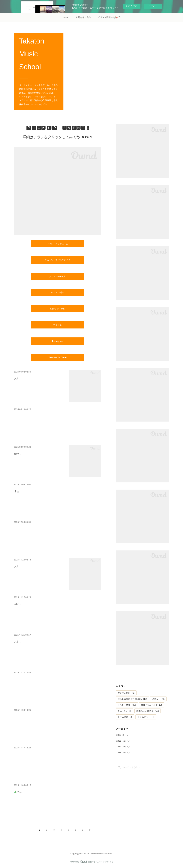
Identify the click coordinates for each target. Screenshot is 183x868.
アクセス (58, 325)
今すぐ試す (131, 6)
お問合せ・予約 (83, 17)
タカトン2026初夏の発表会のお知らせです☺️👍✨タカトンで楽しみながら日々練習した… (39, 393)
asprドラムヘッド (151, 705)
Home (66, 17)
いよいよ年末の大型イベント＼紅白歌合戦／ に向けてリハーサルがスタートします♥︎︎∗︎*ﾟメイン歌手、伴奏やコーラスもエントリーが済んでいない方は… (57, 651)
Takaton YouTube (58, 357)
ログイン (153, 6)
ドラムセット (146, 717)
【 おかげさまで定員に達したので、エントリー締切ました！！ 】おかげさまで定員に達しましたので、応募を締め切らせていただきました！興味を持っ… (58, 500)
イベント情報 (127, 705)
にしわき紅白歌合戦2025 (132, 699)
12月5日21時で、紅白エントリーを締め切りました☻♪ (57, 490)
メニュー (158, 699)
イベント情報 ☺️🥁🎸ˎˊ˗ (109, 17)
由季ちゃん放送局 (148, 711)
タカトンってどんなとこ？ (58, 260)
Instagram (58, 341)
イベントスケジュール (58, 244)
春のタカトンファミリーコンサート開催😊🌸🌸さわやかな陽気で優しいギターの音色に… (39, 468)
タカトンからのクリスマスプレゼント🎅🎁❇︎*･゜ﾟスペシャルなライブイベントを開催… (39, 581)
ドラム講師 (125, 717)
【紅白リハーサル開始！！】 (37, 641)
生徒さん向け (126, 693)
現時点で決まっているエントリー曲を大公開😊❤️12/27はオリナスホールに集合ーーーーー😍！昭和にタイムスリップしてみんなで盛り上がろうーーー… (57, 613)
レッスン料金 (58, 292)
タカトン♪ (124, 711)
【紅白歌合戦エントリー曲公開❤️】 (43, 603)
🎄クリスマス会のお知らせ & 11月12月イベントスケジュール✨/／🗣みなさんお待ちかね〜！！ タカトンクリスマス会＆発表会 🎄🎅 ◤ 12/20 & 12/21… (57, 807)
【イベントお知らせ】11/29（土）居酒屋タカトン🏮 (56, 716)
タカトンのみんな (58, 276)
